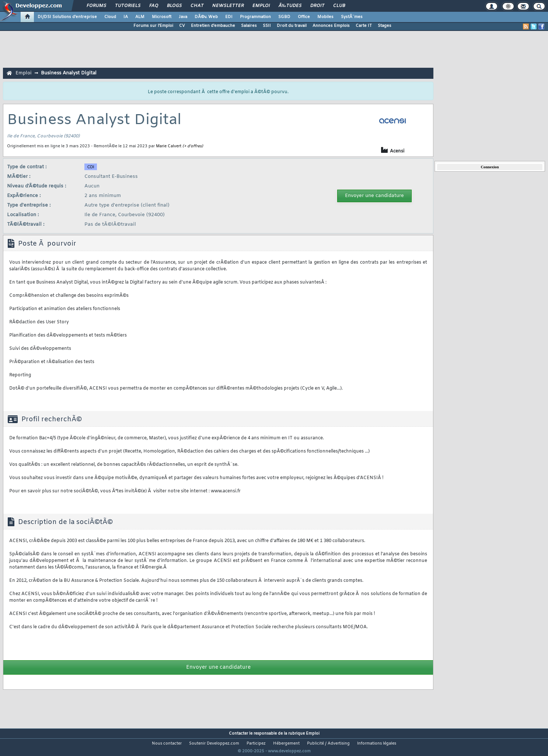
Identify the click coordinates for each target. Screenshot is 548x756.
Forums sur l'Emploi (153, 26)
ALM (140, 17)
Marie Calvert (169, 146)
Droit (317, 6)
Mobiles (325, 17)
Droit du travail (292, 26)
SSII (267, 26)
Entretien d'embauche (213, 26)
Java (183, 17)
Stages (385, 26)
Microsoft (162, 17)
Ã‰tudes (290, 6)
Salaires (249, 26)
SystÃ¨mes (352, 17)
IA (126, 17)
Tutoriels (128, 6)
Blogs (174, 6)
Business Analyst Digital (69, 73)
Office (304, 17)
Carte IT (364, 26)
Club (339, 6)
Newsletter (228, 6)
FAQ (154, 6)
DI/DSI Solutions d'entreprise (67, 17)
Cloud (110, 17)
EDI (229, 17)
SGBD (284, 17)
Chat (197, 6)
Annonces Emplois (331, 26)
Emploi (261, 6)
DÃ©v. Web (206, 17)
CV (182, 26)
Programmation (255, 17)
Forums (96, 6)
